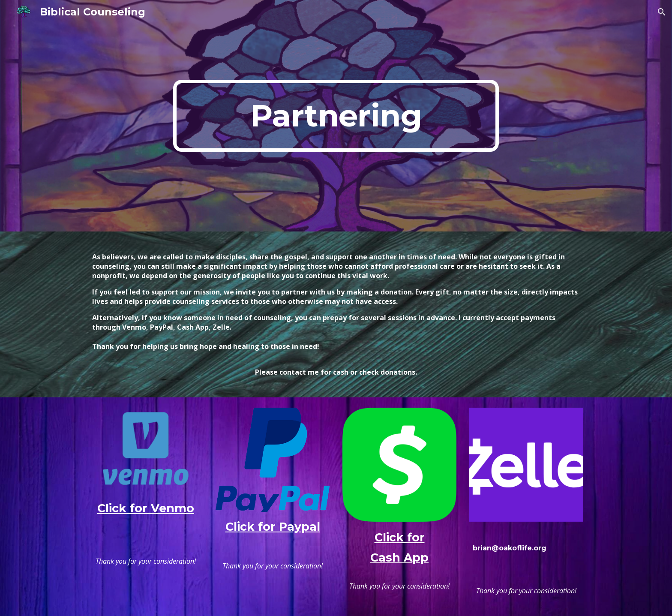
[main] (336, 116)
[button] (662, 12)
